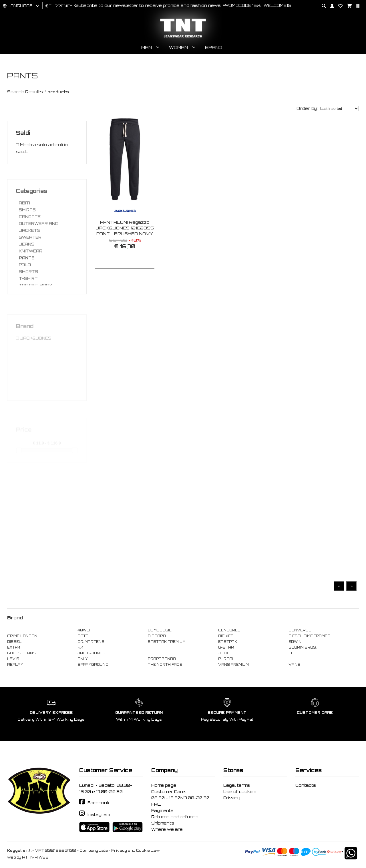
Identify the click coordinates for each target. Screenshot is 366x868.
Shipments (163, 823)
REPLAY (15, 665)
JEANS (27, 265)
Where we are (167, 829)
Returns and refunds (175, 817)
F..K (80, 647)
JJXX (223, 653)
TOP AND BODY (36, 306)
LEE (292, 653)
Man (147, 47)
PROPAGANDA (162, 659)
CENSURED (229, 630)
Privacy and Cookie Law (136, 850)
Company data (94, 850)
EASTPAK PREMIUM (167, 642)
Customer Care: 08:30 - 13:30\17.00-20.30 (180, 795)
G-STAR (226, 647)
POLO (25, 286)
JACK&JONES (91, 653)
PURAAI (226, 659)
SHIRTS (27, 231)
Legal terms (237, 785)
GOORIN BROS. (303, 647)
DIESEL (14, 642)
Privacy (232, 798)
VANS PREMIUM (233, 665)
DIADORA (157, 636)
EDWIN (295, 642)
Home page (164, 785)
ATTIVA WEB (35, 857)
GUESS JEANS (21, 653)
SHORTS (28, 292)
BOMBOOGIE (160, 630)
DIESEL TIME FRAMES (309, 636)
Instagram (99, 815)
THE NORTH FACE (165, 665)
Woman (178, 47)
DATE (83, 636)
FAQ (156, 804)
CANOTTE (30, 237)
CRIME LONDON (22, 636)
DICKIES (226, 636)
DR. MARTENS (91, 642)
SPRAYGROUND (93, 665)
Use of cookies (240, 792)
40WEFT (86, 630)
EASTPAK (228, 642)
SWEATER (30, 258)
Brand (214, 47)
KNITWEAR (31, 272)
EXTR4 (14, 647)
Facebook (99, 803)
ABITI (24, 224)
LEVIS (13, 659)
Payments (162, 810)
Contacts (306, 785)
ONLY (83, 659)
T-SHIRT (28, 299)
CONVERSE (300, 630)
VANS (294, 665)
